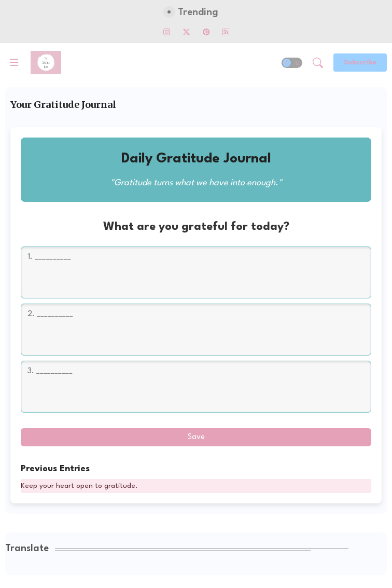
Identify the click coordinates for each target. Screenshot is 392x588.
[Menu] (14, 63)
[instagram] (166, 32)
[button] (292, 63)
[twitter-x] (186, 32)
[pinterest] (206, 32)
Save (196, 437)
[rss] (226, 32)
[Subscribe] (360, 63)
